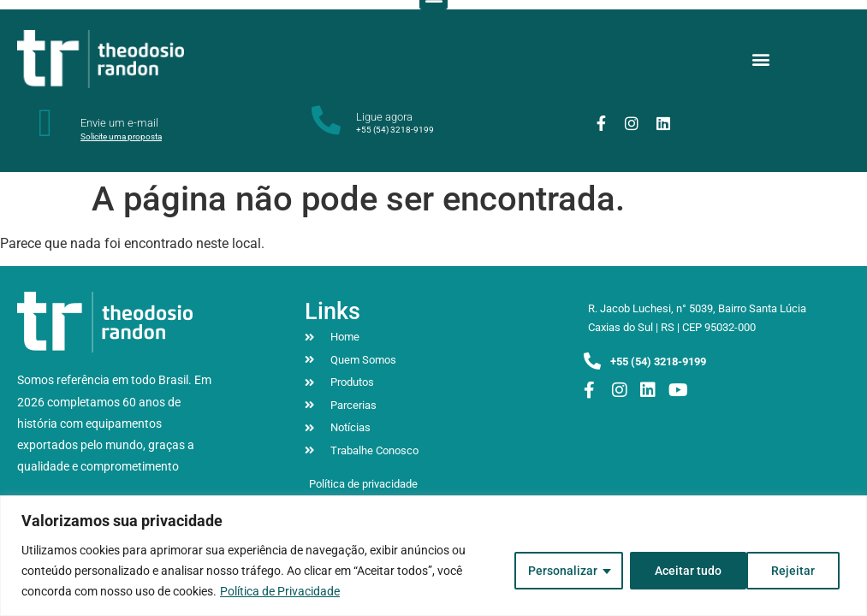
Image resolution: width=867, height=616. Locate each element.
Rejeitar (676, 571)
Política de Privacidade (280, 591)
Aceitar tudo (787, 571)
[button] (761, 59)
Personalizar (562, 571)
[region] (433, 556)
